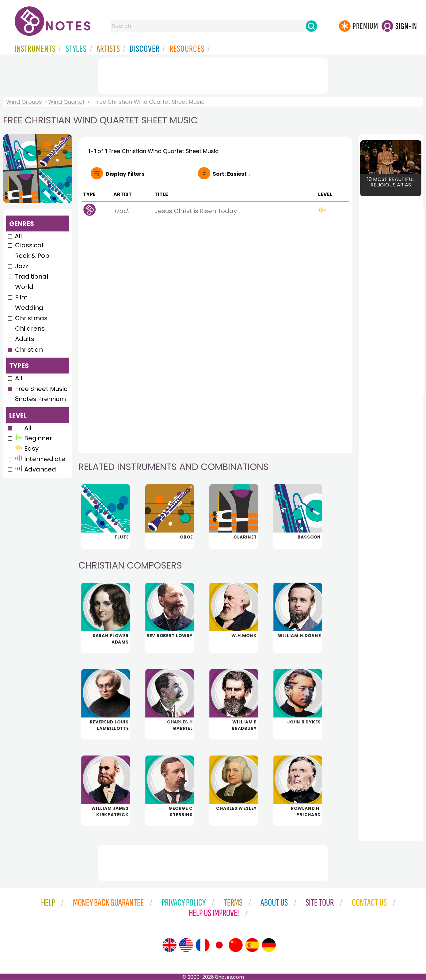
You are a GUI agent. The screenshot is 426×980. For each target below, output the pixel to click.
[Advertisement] (213, 74)
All (18, 236)
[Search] (311, 26)
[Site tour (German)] (269, 945)
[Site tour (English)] (169, 945)
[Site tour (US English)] (186, 945)
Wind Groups (24, 102)
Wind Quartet (66, 102)
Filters (125, 174)
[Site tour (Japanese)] (219, 945)
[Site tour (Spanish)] (252, 945)
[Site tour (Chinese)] (236, 945)
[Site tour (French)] (203, 945)
